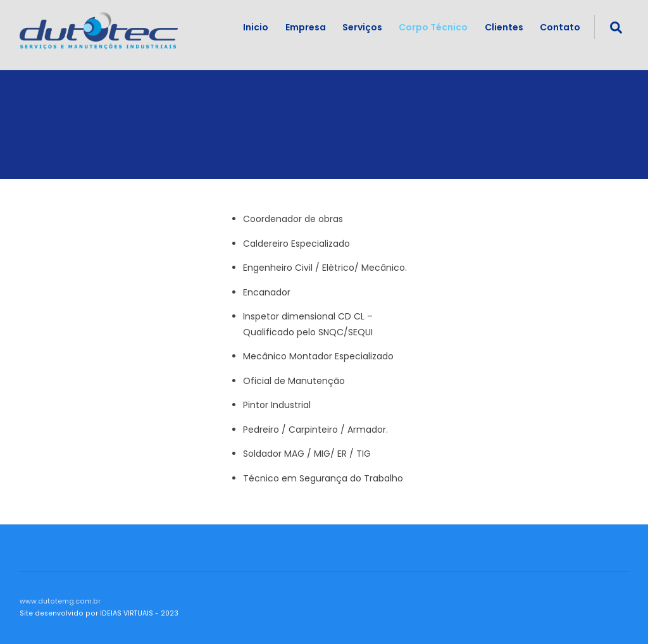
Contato (560, 27)
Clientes (504, 27)
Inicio (256, 27)
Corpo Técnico (433, 27)
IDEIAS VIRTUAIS (127, 613)
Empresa (306, 27)
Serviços (362, 27)
